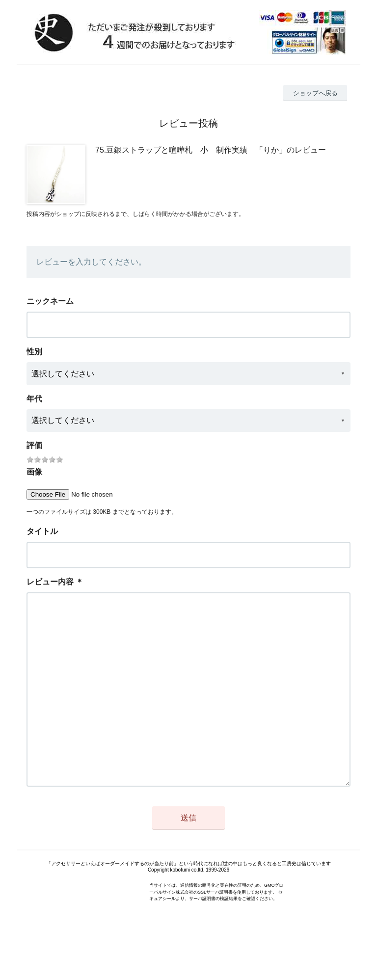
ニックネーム (50, 301)
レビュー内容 (50, 582)
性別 (34, 352)
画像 (34, 472)
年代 (34, 399)
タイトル (42, 531)
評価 (34, 445)
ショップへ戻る (315, 93)
